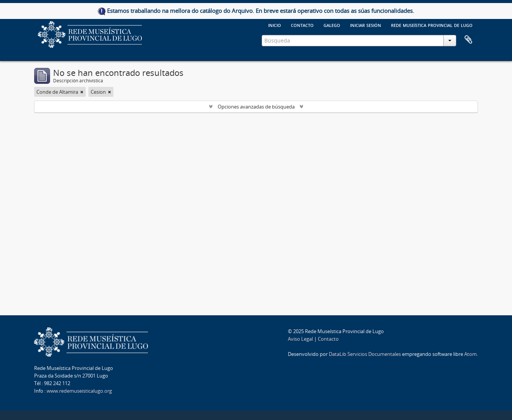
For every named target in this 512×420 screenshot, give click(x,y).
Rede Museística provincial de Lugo (432, 25)
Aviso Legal (300, 339)
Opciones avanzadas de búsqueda (256, 107)
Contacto (302, 25)
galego (332, 25)
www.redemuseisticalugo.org (79, 391)
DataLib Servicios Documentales (365, 354)
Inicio (275, 25)
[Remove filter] (82, 92)
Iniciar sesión (366, 25)
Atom (470, 354)
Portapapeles (468, 40)
